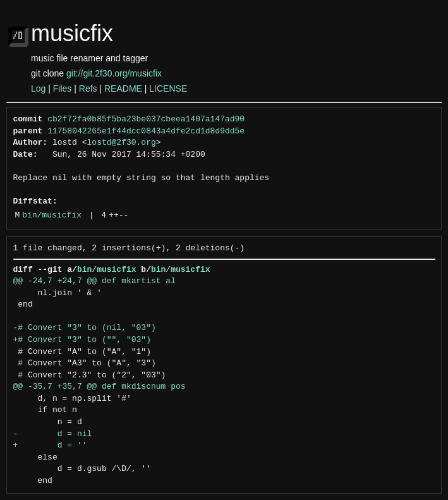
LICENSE (168, 88)
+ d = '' (50, 446)
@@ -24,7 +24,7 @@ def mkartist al (94, 281)
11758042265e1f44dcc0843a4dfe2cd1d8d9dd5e (146, 131)
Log (38, 88)
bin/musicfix (52, 216)
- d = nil (53, 434)
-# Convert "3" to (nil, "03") (85, 328)
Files (63, 88)
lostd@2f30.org (122, 143)
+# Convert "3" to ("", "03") (82, 340)
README (123, 88)
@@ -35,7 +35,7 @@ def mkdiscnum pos (100, 387)
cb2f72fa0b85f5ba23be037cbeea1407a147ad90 (146, 119)
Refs (88, 88)
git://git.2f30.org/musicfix (114, 73)
